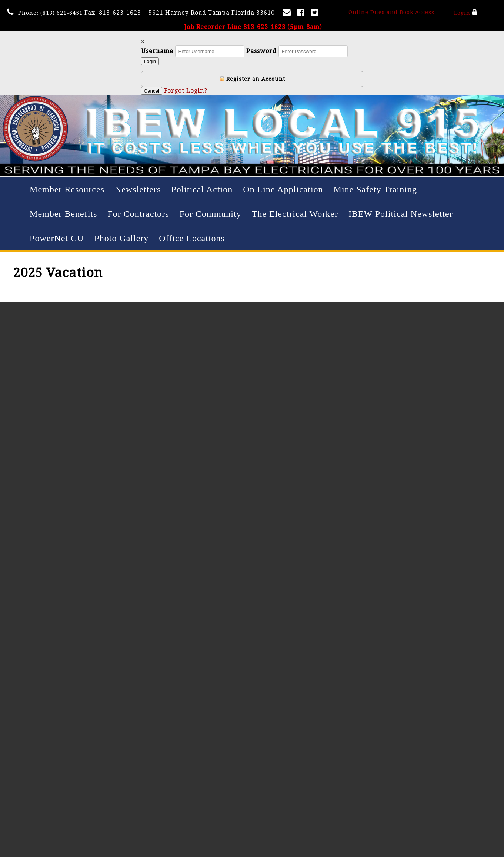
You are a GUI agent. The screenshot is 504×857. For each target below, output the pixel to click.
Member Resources (67, 189)
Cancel (152, 91)
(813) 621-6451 (61, 13)
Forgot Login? (186, 91)
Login (466, 12)
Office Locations (192, 238)
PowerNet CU (57, 238)
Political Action (202, 189)
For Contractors (138, 214)
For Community (211, 214)
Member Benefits (63, 214)
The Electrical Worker (295, 214)
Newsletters (138, 189)
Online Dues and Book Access (391, 12)
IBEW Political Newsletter (401, 214)
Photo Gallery (121, 238)
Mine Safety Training (375, 189)
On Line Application (283, 189)
